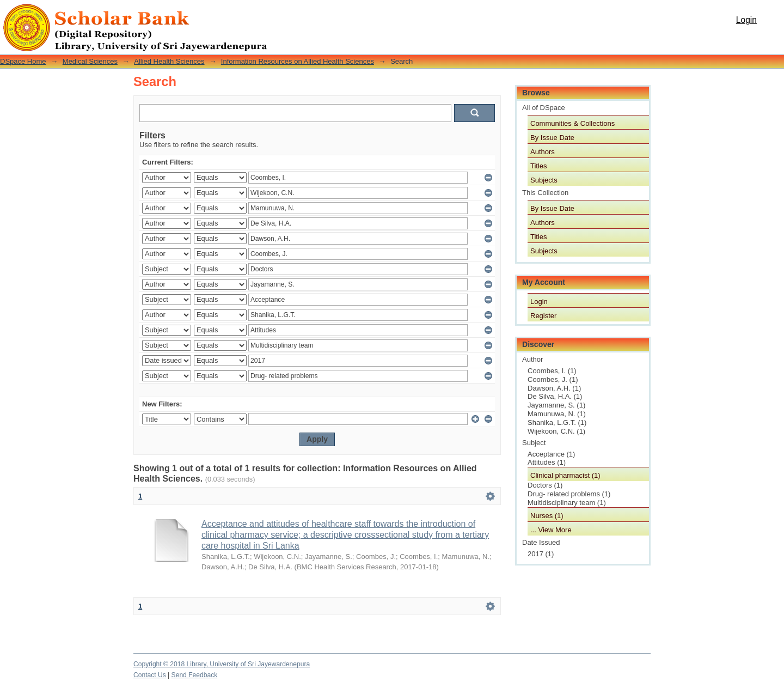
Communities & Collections (572, 123)
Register (543, 316)
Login (746, 20)
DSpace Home (23, 61)
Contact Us (150, 675)
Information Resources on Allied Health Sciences (298, 61)
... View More (551, 530)
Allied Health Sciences (169, 61)
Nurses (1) (547, 516)
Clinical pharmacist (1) (565, 475)
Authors (543, 152)
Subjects (544, 180)
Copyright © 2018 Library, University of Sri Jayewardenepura (222, 664)
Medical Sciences (90, 61)
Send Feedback (195, 675)
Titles (539, 166)
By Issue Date (552, 138)
